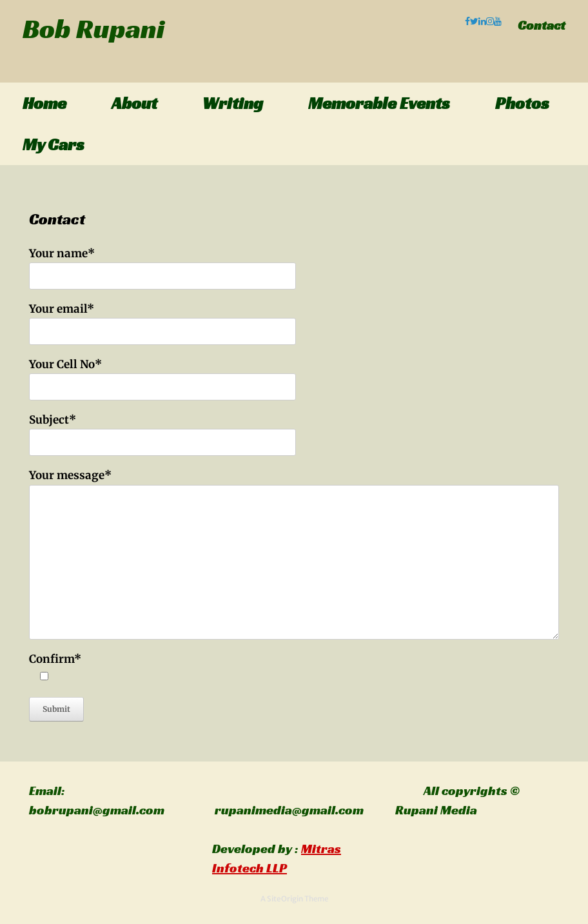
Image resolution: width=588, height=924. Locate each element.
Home (44, 103)
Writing (233, 103)
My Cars (54, 144)
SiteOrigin (285, 899)
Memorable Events (379, 103)
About (134, 103)
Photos (522, 103)
